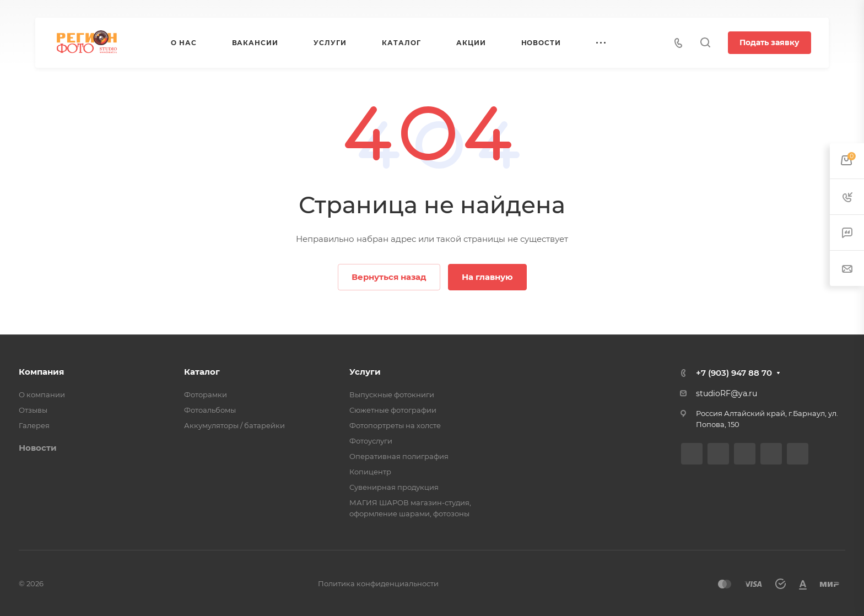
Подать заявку (769, 42)
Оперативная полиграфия (399, 456)
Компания (41, 372)
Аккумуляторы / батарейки (234, 425)
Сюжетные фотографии (393, 410)
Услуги (365, 372)
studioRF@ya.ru (727, 393)
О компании (42, 395)
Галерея (34, 425)
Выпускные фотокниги (392, 395)
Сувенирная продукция (394, 487)
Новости (38, 448)
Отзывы (33, 410)
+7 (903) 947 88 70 (734, 373)
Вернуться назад (389, 277)
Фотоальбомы (210, 410)
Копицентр (370, 472)
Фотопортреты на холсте (395, 425)
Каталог (202, 372)
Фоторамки (206, 395)
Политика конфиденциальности (378, 583)
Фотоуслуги (371, 441)
